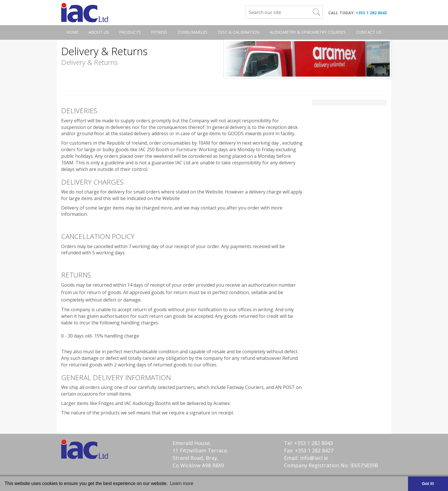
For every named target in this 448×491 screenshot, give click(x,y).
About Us (99, 32)
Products (130, 32)
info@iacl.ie (314, 458)
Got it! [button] (428, 484)
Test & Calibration (239, 32)
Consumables (192, 32)
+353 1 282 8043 (371, 13)
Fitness (159, 32)
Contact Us (369, 32)
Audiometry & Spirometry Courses (308, 32)
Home (72, 32)
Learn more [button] (182, 483)
